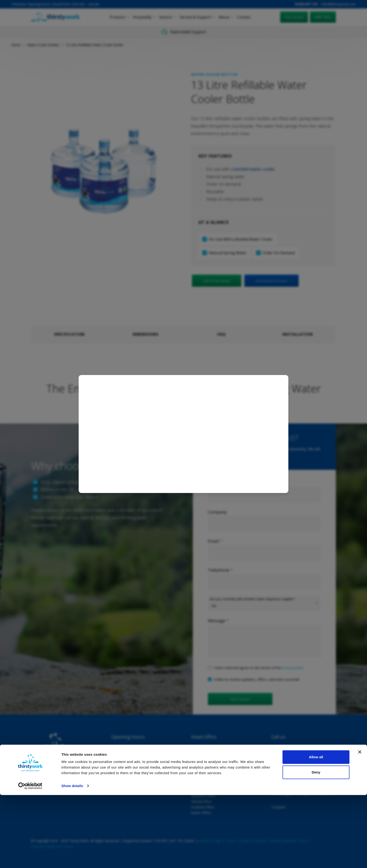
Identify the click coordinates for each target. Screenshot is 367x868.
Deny (316, 845)
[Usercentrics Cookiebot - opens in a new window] (30, 859)
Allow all (316, 830)
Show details (72, 859)
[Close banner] (360, 825)
